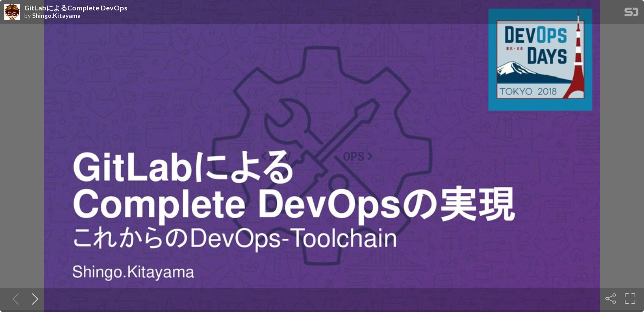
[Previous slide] (14, 299)
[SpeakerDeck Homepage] (631, 14)
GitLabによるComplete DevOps (76, 8)
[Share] (611, 299)
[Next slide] (33, 299)
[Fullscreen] (630, 299)
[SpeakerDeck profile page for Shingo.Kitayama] (12, 13)
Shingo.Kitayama (56, 16)
